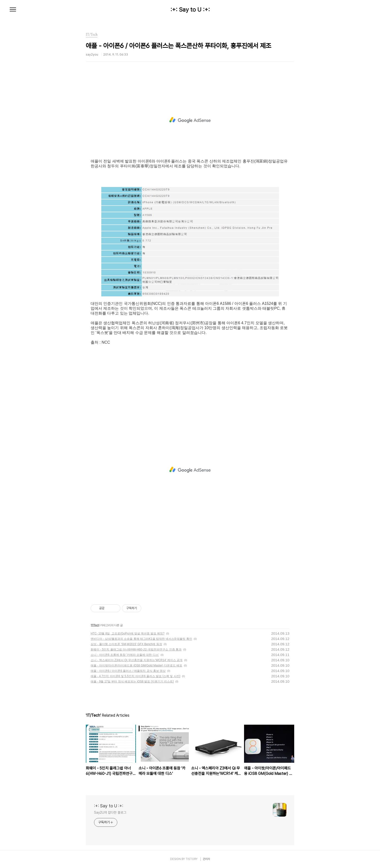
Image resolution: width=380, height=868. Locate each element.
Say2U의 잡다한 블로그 (110, 812)
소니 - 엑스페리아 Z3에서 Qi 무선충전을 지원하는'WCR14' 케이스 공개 (137, 660)
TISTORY (192, 859)
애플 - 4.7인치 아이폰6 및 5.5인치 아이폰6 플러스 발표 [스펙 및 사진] (135, 676)
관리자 (206, 859)
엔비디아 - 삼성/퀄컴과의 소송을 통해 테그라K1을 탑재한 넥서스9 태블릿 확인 (141, 639)
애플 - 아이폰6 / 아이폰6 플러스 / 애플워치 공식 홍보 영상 (128, 671)
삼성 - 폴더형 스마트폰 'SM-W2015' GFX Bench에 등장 (126, 644)
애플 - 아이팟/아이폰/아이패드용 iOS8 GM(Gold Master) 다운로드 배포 (136, 665)
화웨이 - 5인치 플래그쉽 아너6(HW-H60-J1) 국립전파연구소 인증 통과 (136, 649)
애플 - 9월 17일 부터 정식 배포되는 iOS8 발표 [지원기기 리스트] (132, 681)
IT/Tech (95, 625)
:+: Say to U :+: (190, 10)
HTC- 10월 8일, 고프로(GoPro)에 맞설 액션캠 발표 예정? (128, 633)
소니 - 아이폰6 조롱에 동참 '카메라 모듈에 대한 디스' (125, 655)
